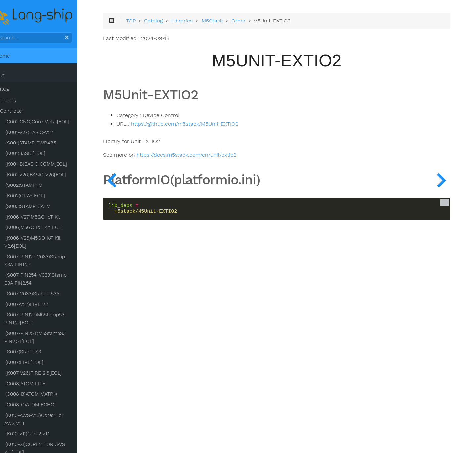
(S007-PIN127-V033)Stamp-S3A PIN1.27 (57, 262)
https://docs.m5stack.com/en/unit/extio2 (214, 158)
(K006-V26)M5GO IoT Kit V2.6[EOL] (49, 243)
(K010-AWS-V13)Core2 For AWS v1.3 (57, 421)
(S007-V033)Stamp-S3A (49, 295)
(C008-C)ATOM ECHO (47, 406)
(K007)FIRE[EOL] (41, 364)
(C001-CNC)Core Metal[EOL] (54, 123)
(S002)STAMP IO (41, 186)
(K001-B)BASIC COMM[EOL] (53, 165)
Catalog (16, 90)
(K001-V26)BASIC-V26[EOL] (53, 176)
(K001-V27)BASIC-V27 (46, 134)
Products (22, 102)
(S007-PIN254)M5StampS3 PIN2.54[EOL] (52, 339)
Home (16, 57)
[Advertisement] (288, 364)
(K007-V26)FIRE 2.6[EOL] (50, 374)
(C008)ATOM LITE (42, 385)
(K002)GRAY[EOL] (42, 197)
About (13, 77)
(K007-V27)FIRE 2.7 (44, 306)
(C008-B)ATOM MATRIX (48, 395)
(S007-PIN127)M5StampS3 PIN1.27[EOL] (51, 320)
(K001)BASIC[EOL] (42, 155)
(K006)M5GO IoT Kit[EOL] (51, 229)
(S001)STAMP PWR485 (47, 144)
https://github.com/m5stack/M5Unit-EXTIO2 (212, 127)
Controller (29, 112)
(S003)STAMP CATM (45, 208)
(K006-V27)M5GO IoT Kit (50, 218)
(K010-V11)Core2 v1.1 (44, 435)
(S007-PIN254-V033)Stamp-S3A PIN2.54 (54, 280)
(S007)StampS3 (40, 353)
